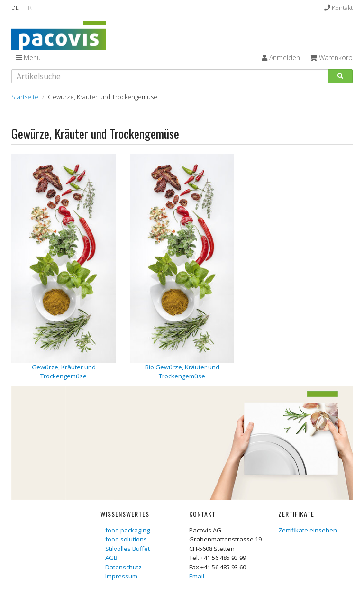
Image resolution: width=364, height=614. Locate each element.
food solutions (126, 539)
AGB (111, 558)
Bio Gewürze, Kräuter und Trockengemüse (182, 372)
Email (197, 576)
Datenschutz (123, 567)
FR (28, 8)
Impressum (121, 576)
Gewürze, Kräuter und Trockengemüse (64, 372)
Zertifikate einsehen (308, 530)
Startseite (25, 97)
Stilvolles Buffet (127, 549)
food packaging (127, 530)
